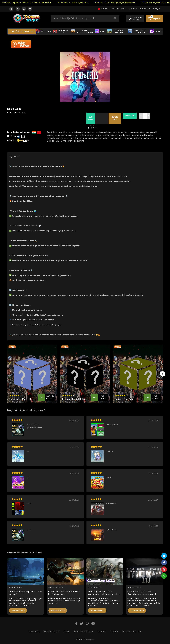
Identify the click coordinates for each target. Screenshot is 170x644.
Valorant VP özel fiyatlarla (77, 3)
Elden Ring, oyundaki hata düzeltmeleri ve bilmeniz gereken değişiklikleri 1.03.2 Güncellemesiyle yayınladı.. (104, 593)
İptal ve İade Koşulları (84, 631)
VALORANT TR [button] (61, 31)
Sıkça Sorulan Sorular (132, 631)
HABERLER (132, 9)
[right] (163, 374)
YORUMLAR (145, 9)
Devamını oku (18, 610)
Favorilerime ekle (16, 112)
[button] (154, 19)
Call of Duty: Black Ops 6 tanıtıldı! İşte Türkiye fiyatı (64, 593)
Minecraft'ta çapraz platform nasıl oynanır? (25, 593)
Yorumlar (114, 631)
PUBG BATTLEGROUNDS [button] (82, 31)
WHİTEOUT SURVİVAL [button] (137, 31)
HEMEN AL (130, 115)
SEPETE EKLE (115, 118)
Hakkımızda (34, 631)
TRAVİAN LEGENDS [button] (115, 31)
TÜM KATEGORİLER (22, 31)
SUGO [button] (100, 31)
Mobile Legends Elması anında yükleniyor (31, 3)
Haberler (102, 631)
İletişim (67, 631)
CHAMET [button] (156, 31)
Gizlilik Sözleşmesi (52, 631)
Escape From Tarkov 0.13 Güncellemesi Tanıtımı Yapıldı (142, 593)
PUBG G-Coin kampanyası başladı (119, 3)
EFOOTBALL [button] (44, 31)
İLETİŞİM (156, 9)
